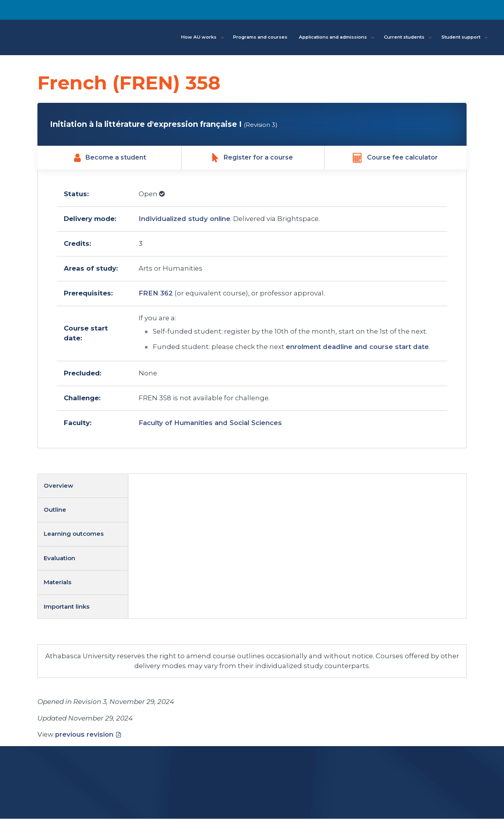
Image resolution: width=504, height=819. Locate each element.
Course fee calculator (395, 158)
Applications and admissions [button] (336, 37)
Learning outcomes (74, 534)
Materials (57, 582)
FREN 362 (156, 293)
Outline (55, 510)
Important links (67, 606)
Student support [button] (464, 37)
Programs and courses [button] (260, 37)
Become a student (110, 158)
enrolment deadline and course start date (357, 347)
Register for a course (253, 158)
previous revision (84, 734)
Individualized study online (184, 219)
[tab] (83, 486)
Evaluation (59, 558)
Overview (58, 486)
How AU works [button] (202, 37)
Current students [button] (408, 37)
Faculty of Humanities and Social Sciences (210, 423)
